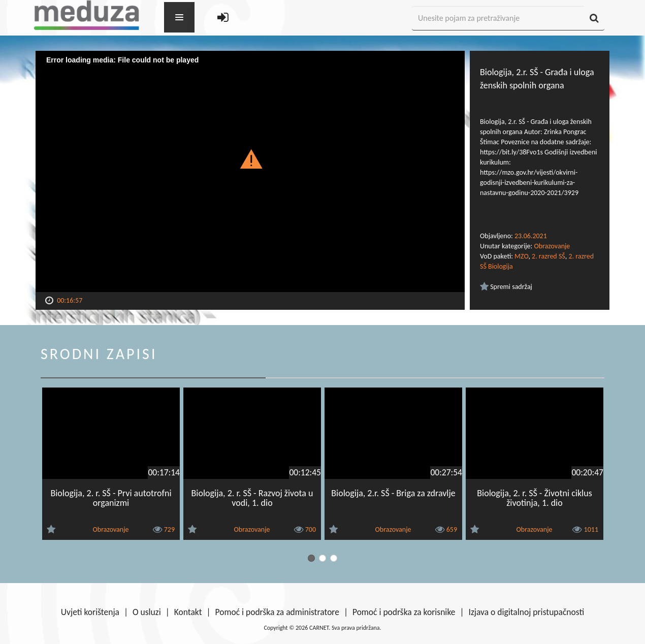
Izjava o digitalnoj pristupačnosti (526, 612)
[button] (250, 158)
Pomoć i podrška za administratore (277, 612)
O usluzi (147, 612)
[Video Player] (250, 171)
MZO (521, 256)
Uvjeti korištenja (90, 612)
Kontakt (188, 612)
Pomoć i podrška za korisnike (404, 612)
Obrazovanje (552, 246)
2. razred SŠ (549, 256)
